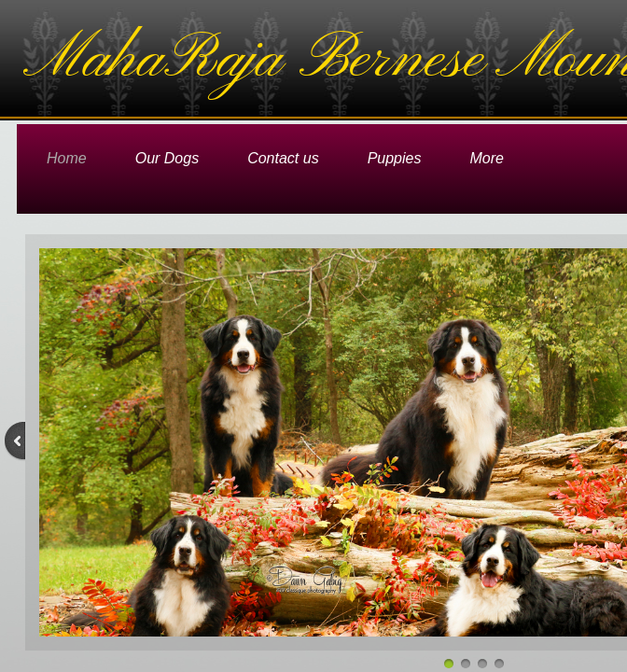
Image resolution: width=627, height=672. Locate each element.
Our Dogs (167, 158)
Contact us (283, 158)
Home (67, 158)
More (486, 158)
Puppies (395, 158)
